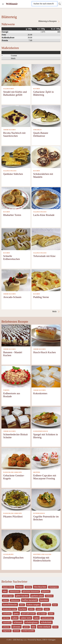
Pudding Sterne (41, 297)
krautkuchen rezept (10, 609)
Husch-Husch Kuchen (44, 352)
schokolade (46, 622)
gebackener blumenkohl (31, 591)
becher (19, 587)
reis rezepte (42, 614)
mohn (47, 609)
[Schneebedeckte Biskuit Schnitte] (16, 417)
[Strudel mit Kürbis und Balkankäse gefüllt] (16, 75)
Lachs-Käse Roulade (44, 215)
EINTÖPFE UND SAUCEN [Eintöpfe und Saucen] (42, 554)
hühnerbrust (15, 600)
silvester (16, 627)
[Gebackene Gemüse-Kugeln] (16, 458)
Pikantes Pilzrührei (13, 516)
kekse (22, 605)
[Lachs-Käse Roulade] (46, 198)
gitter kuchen (22, 596)
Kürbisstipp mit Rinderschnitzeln (42, 559)
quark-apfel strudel (28, 614)
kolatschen (46, 605)
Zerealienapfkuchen (13, 558)
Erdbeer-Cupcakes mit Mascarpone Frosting (45, 477)
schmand (18, 622)
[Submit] (60, 4)
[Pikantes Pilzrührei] (16, 499)
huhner (5, 600)
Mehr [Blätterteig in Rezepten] (56, 312)
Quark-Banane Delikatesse (41, 134)
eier (5, 591)
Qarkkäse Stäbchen (13, 174)
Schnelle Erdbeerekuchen (12, 257)
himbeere (49, 596)
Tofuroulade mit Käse (44, 256)
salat (36, 618)
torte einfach (44, 627)
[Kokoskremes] (46, 376)
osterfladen (7, 614)
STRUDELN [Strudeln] (37, 130)
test (34, 627)
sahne (15, 618)
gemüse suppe (8, 596)
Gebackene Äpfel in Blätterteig (43, 93)
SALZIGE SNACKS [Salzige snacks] (10, 171)
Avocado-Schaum (12, 297)
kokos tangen (33, 604)
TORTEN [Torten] (6, 390)
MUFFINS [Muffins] (37, 472)
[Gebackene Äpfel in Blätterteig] (46, 75)
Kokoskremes (40, 393)
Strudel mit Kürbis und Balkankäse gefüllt (15, 93)
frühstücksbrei (15, 591)
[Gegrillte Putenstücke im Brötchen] (46, 499)
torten (55, 627)
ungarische (7, 631)
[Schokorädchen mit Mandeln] (46, 157)
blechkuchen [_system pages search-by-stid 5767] (40, 587)
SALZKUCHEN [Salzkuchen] (8, 89)
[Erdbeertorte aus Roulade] (16, 376)
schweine (6, 627)
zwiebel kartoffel (28, 631)
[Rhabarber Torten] (16, 198)
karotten (44, 600)
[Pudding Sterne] (46, 280)
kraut (55, 605)
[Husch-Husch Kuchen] (46, 335)
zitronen (16, 631)
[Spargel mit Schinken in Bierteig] (46, 417)
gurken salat (37, 596)
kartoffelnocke (10, 604)
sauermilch (7, 622)
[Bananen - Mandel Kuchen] (16, 335)
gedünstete (46, 591)
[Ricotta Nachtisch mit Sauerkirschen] (16, 116)
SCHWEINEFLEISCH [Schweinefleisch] (40, 431)
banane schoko (8, 587)
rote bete (6, 618)
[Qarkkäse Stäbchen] (16, 157)
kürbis (31, 609)
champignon (53, 587)
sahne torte (26, 618)
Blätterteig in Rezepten (49, 21)
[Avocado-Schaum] (16, 280)
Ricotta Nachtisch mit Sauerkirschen (14, 134)
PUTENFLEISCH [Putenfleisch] (39, 513)
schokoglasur (32, 622)
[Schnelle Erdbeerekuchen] (16, 239)
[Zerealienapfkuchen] (16, 541)
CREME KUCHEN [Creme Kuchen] (9, 130)
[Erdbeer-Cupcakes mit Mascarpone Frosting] (46, 458)
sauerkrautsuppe (47, 618)
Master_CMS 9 (42, 640)
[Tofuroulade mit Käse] (46, 239)
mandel (39, 609)
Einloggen (52, 640)
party (16, 613)
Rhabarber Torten (12, 215)
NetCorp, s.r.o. (22, 640)
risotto (51, 614)
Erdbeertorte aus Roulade (12, 395)
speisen (26, 627)
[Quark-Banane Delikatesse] (46, 116)
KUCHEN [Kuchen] (36, 89)
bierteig (28, 587)
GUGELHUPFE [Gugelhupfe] (8, 554)
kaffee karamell (30, 600)
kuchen (23, 609)
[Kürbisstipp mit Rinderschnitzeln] (46, 541)
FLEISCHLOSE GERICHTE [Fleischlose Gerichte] (12, 472)
